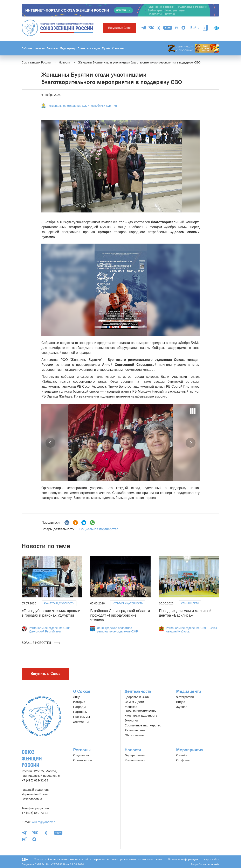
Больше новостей (41, 643)
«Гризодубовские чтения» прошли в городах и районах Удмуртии (51, 613)
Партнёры (80, 712)
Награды (79, 707)
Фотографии (185, 697)
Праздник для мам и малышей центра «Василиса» (185, 613)
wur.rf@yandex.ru (44, 822)
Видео (181, 702)
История (79, 702)
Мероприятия (190, 750)
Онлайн (182, 755)
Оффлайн (183, 760)
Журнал (182, 707)
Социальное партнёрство (99, 529)
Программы (81, 717)
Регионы (52, 48)
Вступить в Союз (120, 28)
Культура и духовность (59, 603)
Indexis (215, 864)
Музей (106, 48)
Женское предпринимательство (141, 709)
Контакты (118, 48)
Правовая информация (183, 859)
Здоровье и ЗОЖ (137, 697)
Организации (82, 760)
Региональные (135, 760)
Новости (40, 48)
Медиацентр (68, 48)
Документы (81, 722)
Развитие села (135, 730)
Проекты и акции (89, 48)
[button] (50, 443)
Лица (77, 697)
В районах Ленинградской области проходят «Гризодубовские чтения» (120, 615)
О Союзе (27, 48)
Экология (131, 720)
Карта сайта (212, 859)
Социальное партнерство (143, 725)
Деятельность (138, 691)
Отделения (81, 755)
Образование (134, 735)
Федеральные (135, 755)
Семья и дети (190, 603)
